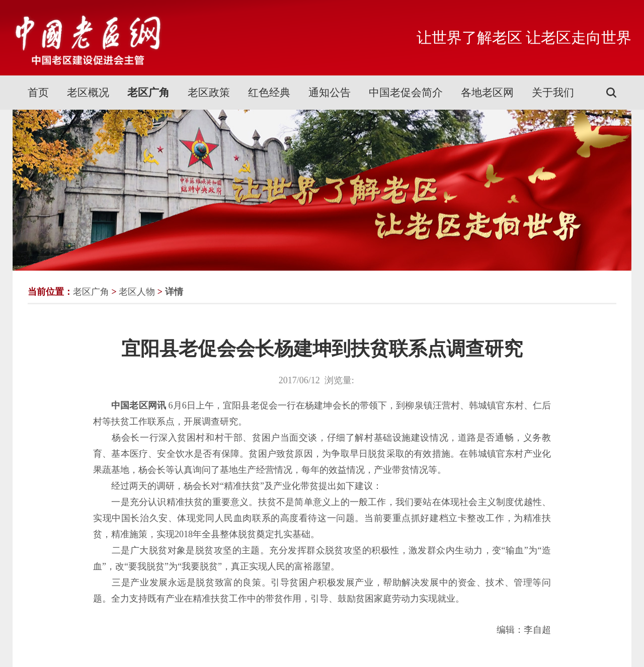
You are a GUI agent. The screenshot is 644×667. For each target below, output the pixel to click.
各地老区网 (487, 93)
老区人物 (137, 292)
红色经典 (269, 93)
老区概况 (88, 93)
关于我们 (553, 93)
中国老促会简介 (406, 93)
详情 (174, 292)
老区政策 (209, 93)
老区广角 (148, 93)
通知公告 (330, 93)
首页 (38, 93)
